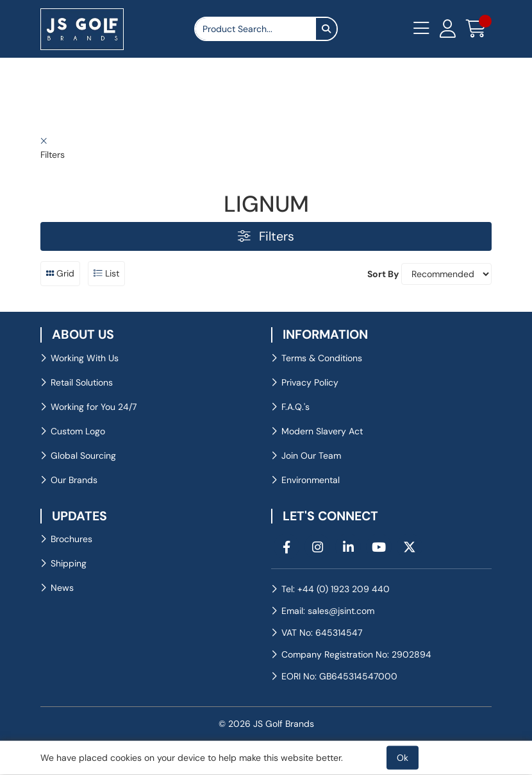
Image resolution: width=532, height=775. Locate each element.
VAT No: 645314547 (322, 633)
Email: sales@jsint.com (328, 611)
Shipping (69, 563)
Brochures (71, 539)
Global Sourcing (83, 456)
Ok (403, 758)
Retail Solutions (82, 382)
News (62, 588)
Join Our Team (311, 456)
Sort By (383, 274)
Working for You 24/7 (94, 407)
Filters (266, 236)
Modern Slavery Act (322, 431)
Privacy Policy (310, 382)
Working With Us (85, 358)
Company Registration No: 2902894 (356, 654)
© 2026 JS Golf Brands (266, 724)
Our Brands (74, 480)
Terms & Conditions (322, 358)
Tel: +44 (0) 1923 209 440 (336, 589)
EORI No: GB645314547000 (339, 676)
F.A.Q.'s (295, 407)
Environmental (311, 480)
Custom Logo (78, 431)
